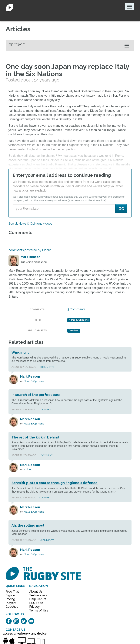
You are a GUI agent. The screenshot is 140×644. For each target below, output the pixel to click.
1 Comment (46, 410)
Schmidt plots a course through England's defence (55, 483)
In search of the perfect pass (36, 395)
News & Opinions (79, 320)
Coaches (12, 607)
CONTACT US (16, 630)
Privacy (34, 607)
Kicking (28, 469)
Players (11, 603)
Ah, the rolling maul (28, 525)
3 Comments (76, 309)
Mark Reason (31, 257)
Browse (17, 45)
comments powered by (30, 250)
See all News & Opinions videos (30, 224)
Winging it (20, 352)
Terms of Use (37, 610)
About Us (36, 592)
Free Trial (12, 592)
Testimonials (37, 595)
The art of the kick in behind (35, 437)
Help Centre (37, 599)
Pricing (10, 599)
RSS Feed (37, 603)
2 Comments (47, 367)
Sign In (10, 595)
